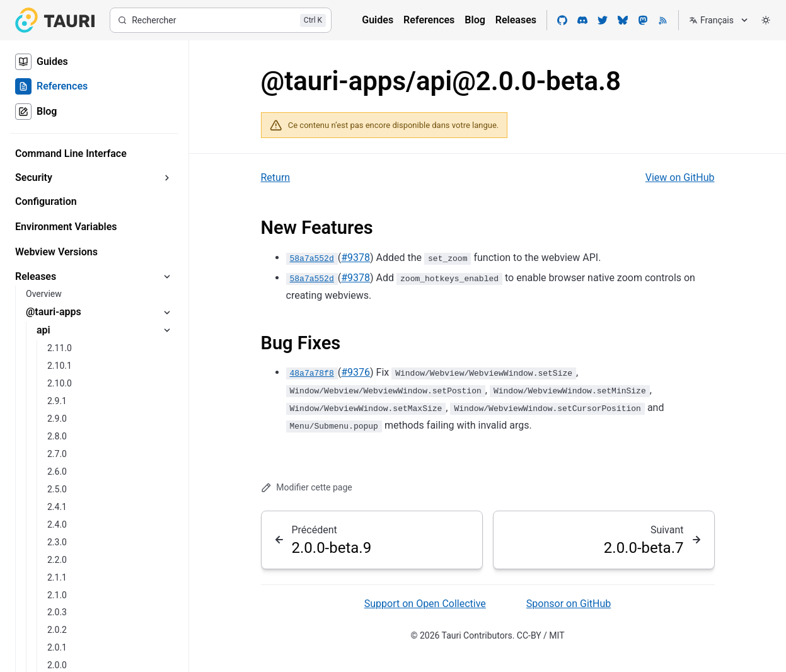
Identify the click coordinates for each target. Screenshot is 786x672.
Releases (516, 20)
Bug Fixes (301, 343)
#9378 (355, 258)
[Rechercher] (221, 20)
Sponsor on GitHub (569, 604)
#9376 (355, 372)
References (429, 20)
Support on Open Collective (425, 604)
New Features (317, 228)
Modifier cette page (307, 488)
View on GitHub (680, 177)
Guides (378, 20)
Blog (475, 20)
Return (276, 177)
